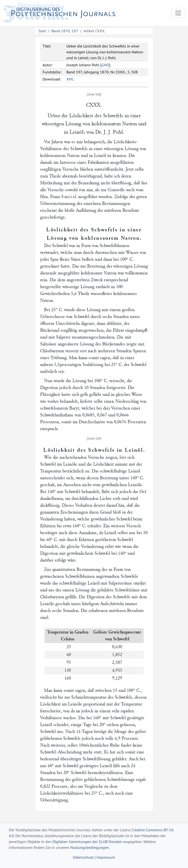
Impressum (106, 857)
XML (70, 79)
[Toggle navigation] (178, 13)
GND (105, 65)
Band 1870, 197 (65, 31)
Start (42, 31)
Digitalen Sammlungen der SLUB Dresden (87, 842)
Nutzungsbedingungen (90, 847)
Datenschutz (83, 857)
